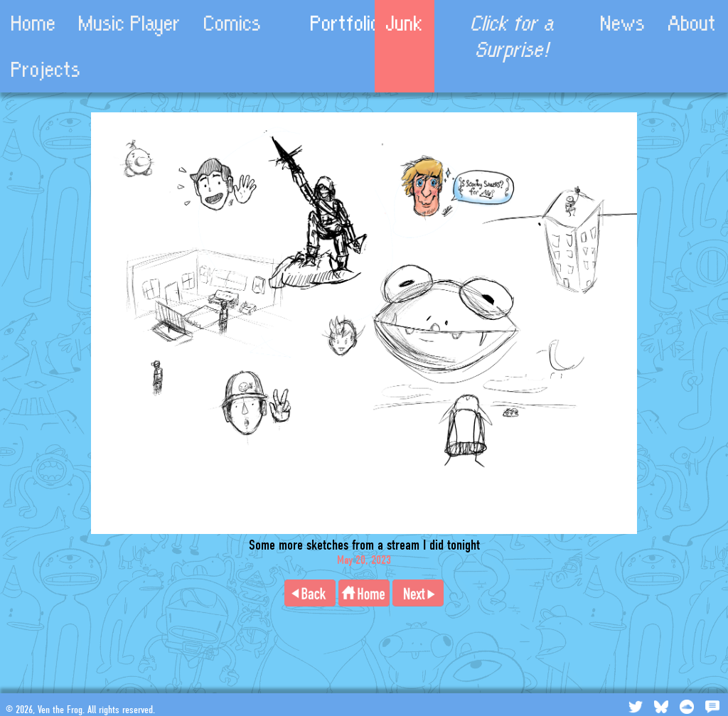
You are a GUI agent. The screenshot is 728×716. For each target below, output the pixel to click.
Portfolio (346, 23)
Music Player (130, 23)
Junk (405, 23)
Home (34, 23)
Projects (46, 69)
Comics (233, 23)
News (623, 23)
